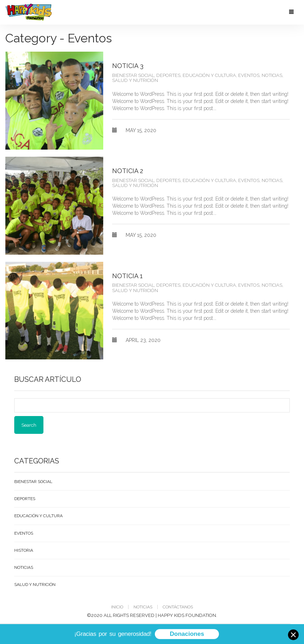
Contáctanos (178, 607)
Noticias (272, 75)
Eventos (249, 75)
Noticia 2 (128, 171)
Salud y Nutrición (135, 80)
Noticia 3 (128, 66)
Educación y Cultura (209, 75)
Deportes (168, 75)
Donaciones (187, 635)
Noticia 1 (127, 276)
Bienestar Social (133, 75)
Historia (24, 550)
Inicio (117, 607)
